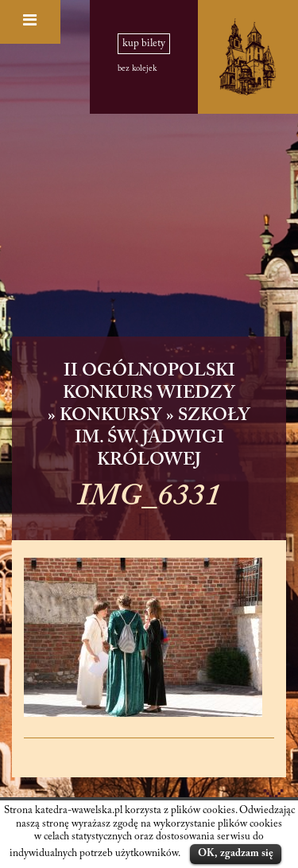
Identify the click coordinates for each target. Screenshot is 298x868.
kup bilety (144, 44)
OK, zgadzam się (236, 853)
